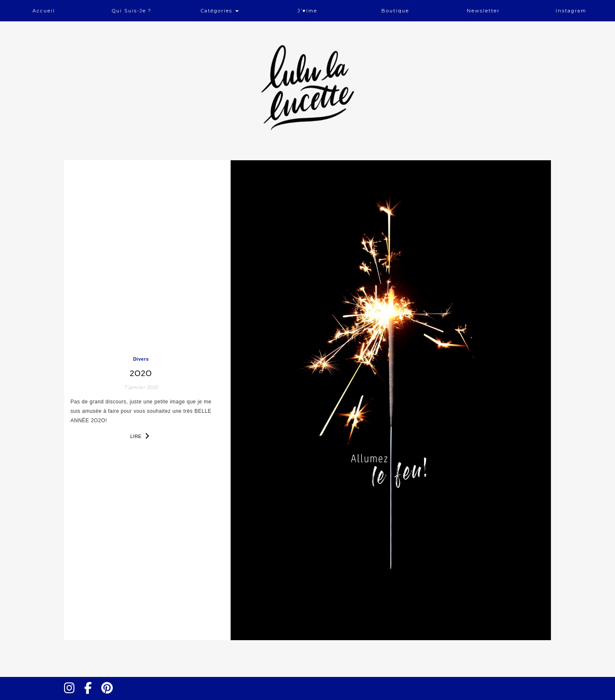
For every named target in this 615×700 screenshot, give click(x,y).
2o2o (141, 374)
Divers (141, 359)
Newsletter (483, 11)
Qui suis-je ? (132, 11)
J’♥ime (307, 11)
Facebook (91, 696)
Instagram (571, 11)
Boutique (395, 11)
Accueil (44, 11)
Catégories (220, 11)
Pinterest (110, 696)
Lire (141, 436)
